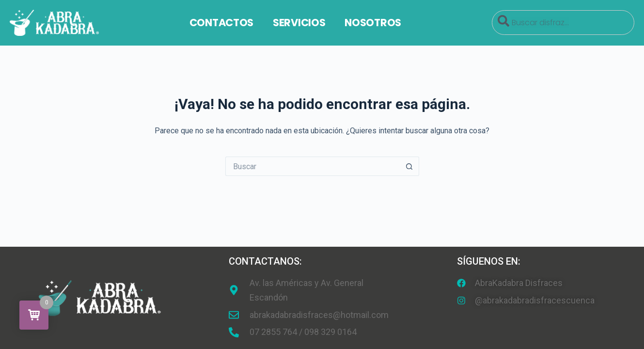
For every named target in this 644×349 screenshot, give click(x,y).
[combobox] (563, 23)
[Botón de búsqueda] (409, 166)
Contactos (221, 23)
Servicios (299, 23)
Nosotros (373, 23)
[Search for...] (313, 166)
